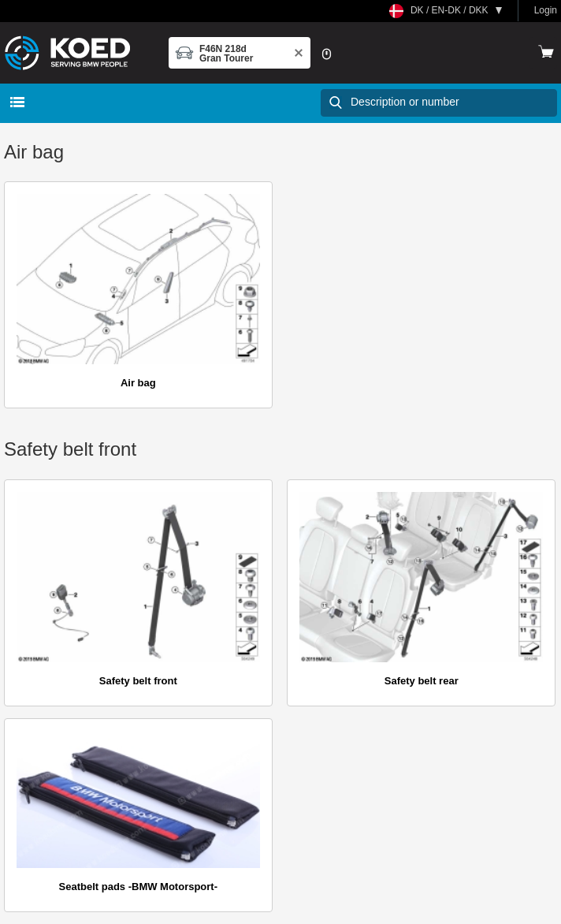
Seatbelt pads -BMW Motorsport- (139, 887)
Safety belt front (138, 681)
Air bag (138, 383)
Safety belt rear (422, 681)
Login (546, 10)
